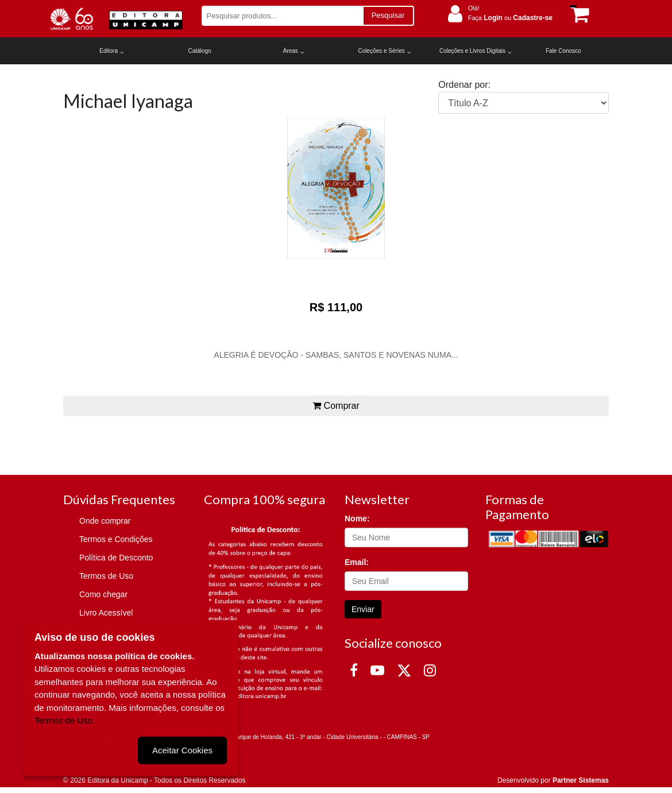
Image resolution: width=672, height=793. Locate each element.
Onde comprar (105, 521)
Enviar (363, 609)
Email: (357, 562)
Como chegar (103, 594)
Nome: (357, 519)
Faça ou (510, 18)
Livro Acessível (106, 613)
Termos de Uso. (65, 720)
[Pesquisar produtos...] (282, 16)
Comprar (336, 406)
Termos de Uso (106, 576)
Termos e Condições (116, 539)
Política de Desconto (116, 558)
